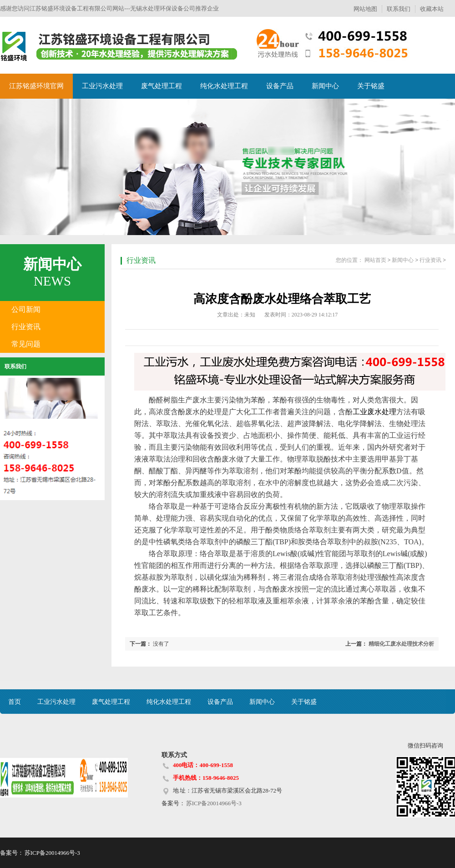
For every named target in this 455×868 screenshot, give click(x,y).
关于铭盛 (371, 86)
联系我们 (399, 9)
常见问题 (26, 344)
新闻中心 (325, 86)
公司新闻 (26, 309)
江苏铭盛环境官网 (36, 86)
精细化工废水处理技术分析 (401, 644)
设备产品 (280, 86)
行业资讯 (26, 327)
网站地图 (365, 9)
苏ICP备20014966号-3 (213, 803)
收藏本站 (432, 9)
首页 (15, 702)
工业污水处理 (102, 86)
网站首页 (375, 260)
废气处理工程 (162, 86)
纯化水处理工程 (224, 86)
